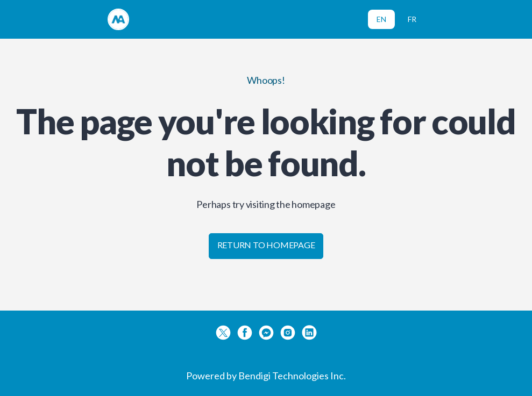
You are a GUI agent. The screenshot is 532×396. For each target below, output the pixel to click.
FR (412, 19)
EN (381, 19)
